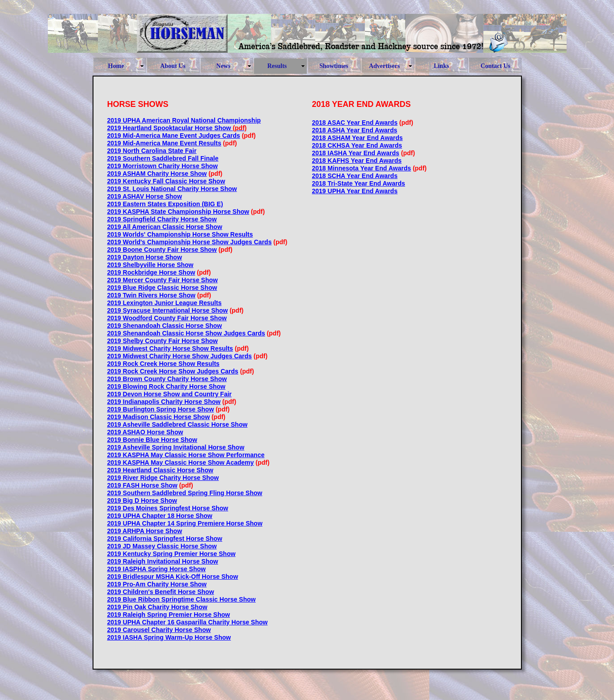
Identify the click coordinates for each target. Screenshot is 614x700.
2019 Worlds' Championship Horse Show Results (180, 234)
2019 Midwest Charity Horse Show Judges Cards (180, 356)
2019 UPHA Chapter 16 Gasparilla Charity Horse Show (188, 622)
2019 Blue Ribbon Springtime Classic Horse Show (182, 599)
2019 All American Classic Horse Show (165, 227)
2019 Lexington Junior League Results (165, 303)
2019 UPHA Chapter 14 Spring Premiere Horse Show (185, 523)
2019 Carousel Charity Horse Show (159, 630)
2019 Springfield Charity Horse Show (162, 219)
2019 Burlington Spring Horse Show (161, 409)
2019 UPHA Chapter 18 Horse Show (160, 516)
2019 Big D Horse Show (142, 501)
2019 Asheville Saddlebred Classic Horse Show (178, 424)
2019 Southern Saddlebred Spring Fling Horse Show (185, 493)
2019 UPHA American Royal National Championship (184, 120)
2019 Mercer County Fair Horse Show (163, 280)
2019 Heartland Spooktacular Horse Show (169, 128)
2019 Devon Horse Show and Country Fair (170, 394)
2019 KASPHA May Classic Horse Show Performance (186, 455)
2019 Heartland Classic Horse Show (160, 470)
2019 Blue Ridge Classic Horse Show (162, 288)
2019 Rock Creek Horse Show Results (163, 364)
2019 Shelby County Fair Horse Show (163, 341)
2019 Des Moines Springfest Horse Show (168, 508)
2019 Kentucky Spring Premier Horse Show (171, 554)
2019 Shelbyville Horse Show (150, 265)
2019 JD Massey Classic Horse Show (162, 546)
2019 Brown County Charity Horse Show (167, 379)
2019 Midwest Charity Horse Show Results (170, 348)
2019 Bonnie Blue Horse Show (152, 440)
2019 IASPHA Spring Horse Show (157, 569)
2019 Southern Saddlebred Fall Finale (163, 158)
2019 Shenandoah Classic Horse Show (165, 326)
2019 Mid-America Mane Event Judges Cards (174, 136)
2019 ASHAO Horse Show (145, 432)
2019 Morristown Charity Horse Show (163, 166)
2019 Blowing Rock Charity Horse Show (167, 386)
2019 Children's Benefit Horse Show (161, 592)
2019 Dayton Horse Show (145, 257)
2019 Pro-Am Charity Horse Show (157, 584)
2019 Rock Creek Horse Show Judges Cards (173, 371)
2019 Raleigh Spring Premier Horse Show (169, 615)
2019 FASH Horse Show (142, 485)
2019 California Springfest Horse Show (165, 539)
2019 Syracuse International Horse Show (168, 310)
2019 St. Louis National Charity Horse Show (172, 189)
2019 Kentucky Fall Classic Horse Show (166, 181)
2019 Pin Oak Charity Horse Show (157, 607)
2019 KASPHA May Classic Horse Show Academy (181, 462)
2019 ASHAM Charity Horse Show (157, 174)
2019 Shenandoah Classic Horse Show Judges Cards (186, 333)
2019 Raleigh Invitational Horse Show (163, 561)
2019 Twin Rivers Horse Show (151, 295)
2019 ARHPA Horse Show (145, 531)
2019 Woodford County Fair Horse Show (167, 318)
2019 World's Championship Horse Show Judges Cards (190, 242)
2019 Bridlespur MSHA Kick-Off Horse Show (173, 577)
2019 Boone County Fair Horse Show (162, 250)
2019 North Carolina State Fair (152, 151)
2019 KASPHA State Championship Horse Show (178, 212)
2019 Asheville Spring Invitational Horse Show (176, 447)
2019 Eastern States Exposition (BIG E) (165, 204)
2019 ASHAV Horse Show (145, 196)
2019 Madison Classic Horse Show (159, 417)
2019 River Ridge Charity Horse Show (163, 478)
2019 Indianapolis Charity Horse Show (164, 402)
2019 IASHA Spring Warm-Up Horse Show (169, 637)
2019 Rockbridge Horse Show (151, 272)
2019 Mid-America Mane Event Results (164, 143)
